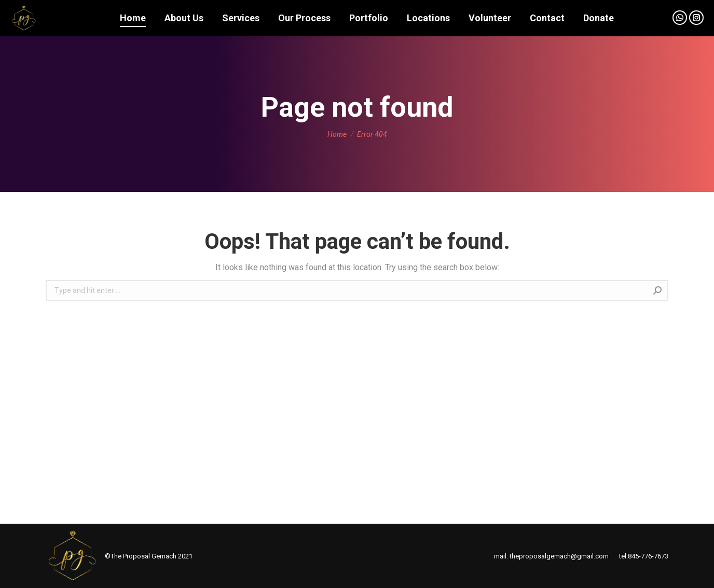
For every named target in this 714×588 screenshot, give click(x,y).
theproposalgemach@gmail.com (559, 556)
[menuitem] (133, 18)
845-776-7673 (648, 556)
